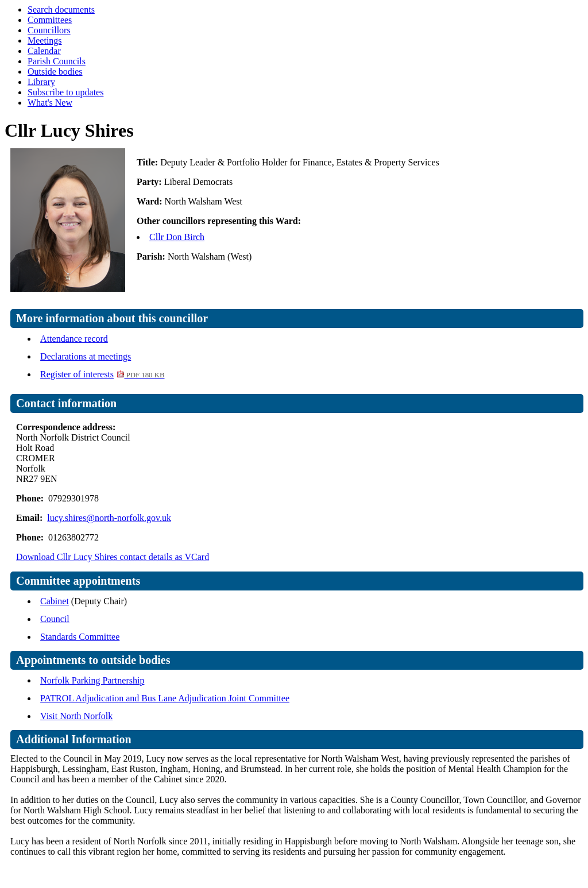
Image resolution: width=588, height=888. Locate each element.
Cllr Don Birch (177, 237)
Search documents (61, 9)
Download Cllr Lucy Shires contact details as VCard (113, 557)
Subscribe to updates (65, 92)
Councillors (49, 30)
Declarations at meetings (86, 356)
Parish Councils (57, 61)
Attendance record (74, 339)
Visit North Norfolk (76, 716)
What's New (50, 103)
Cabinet (55, 601)
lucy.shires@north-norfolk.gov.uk (109, 518)
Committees (50, 20)
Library (41, 82)
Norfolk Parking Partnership (92, 680)
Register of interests (102, 374)
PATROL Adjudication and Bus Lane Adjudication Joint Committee (165, 698)
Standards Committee (80, 637)
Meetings (45, 40)
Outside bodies (55, 72)
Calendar (44, 51)
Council (55, 619)
